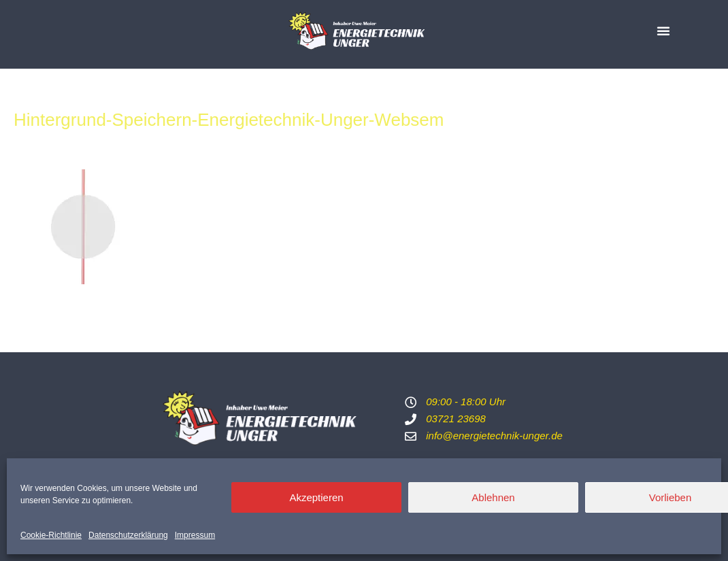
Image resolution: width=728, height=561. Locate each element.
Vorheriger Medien (50, 317)
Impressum (195, 535)
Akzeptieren (316, 497)
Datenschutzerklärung (128, 535)
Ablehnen (493, 497)
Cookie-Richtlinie (51, 535)
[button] (663, 31)
